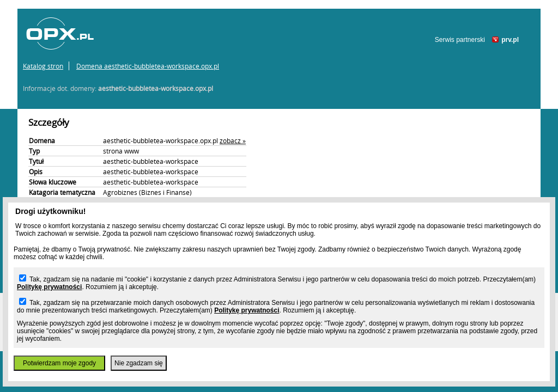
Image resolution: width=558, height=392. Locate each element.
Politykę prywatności (49, 287)
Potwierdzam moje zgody (59, 363)
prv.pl (510, 40)
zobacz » (233, 140)
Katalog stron (43, 66)
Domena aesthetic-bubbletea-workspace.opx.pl (148, 66)
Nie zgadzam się (139, 363)
